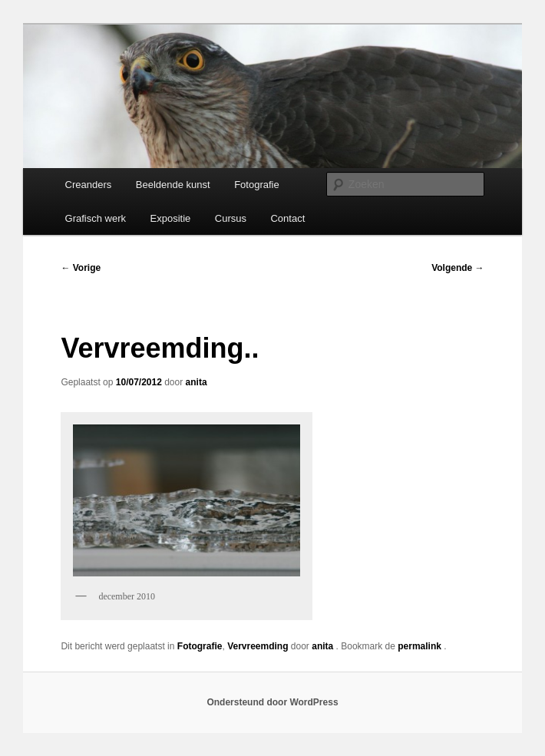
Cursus (231, 218)
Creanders (89, 185)
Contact (287, 218)
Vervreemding (258, 646)
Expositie (171, 218)
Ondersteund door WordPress (272, 702)
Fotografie (257, 185)
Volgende (457, 268)
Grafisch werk (96, 218)
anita (197, 382)
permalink (421, 646)
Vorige (81, 268)
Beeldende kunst (173, 185)
